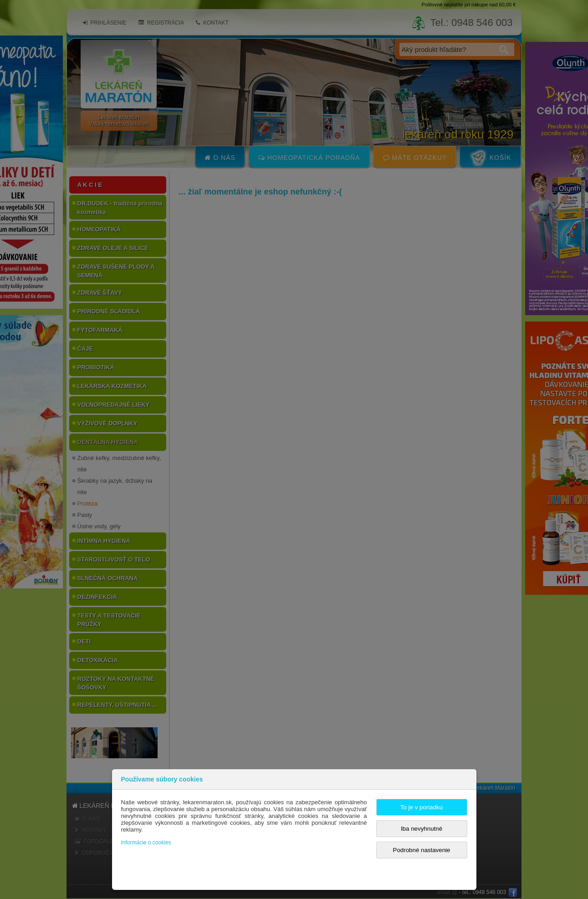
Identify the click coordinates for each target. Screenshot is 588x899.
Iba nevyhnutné (422, 829)
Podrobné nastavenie (422, 850)
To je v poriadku (422, 807)
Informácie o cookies (146, 843)
